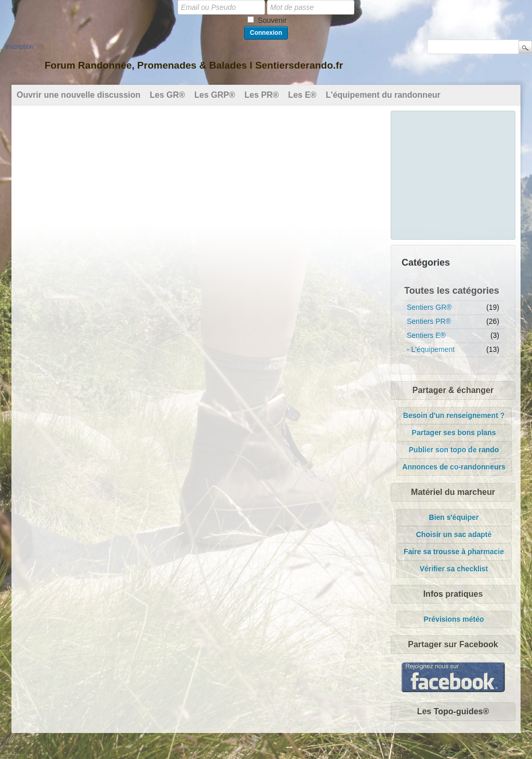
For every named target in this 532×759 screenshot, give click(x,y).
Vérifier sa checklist (454, 569)
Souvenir (272, 20)
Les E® (302, 95)
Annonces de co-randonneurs (454, 467)
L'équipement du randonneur (383, 95)
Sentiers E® (426, 335)
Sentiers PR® (429, 321)
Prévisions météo (454, 619)
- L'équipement (431, 349)
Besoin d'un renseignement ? (454, 415)
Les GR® (167, 95)
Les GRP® (215, 95)
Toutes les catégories (452, 291)
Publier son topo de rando (454, 450)
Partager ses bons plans (454, 433)
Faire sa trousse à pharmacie (454, 552)
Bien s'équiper (454, 517)
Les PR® (262, 95)
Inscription (19, 47)
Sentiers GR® (429, 307)
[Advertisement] (454, 174)
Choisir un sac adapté (454, 534)
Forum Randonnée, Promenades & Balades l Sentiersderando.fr (194, 65)
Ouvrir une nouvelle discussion (78, 95)
